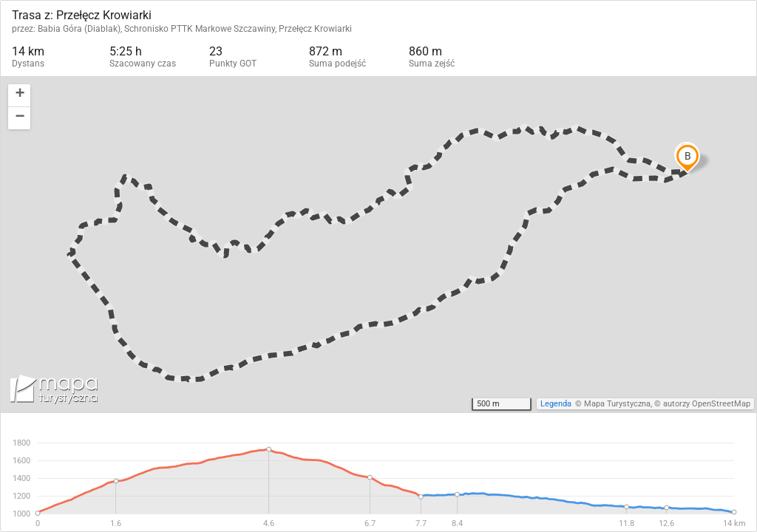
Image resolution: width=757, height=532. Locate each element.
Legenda (556, 404)
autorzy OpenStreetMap (707, 404)
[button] (19, 96)
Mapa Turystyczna (617, 404)
